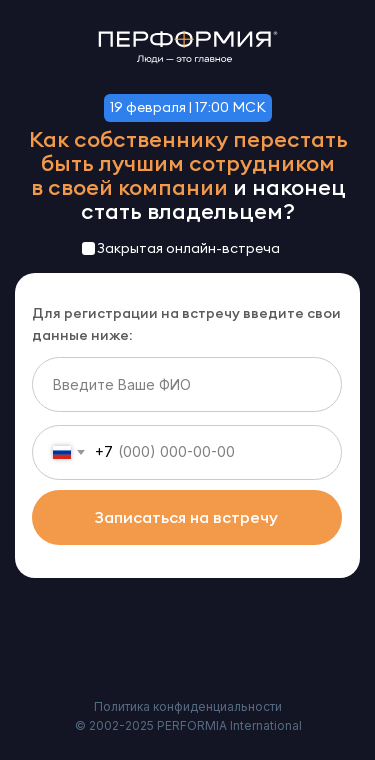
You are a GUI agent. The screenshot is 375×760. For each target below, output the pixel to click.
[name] (187, 384)
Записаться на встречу (186, 517)
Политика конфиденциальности (188, 706)
